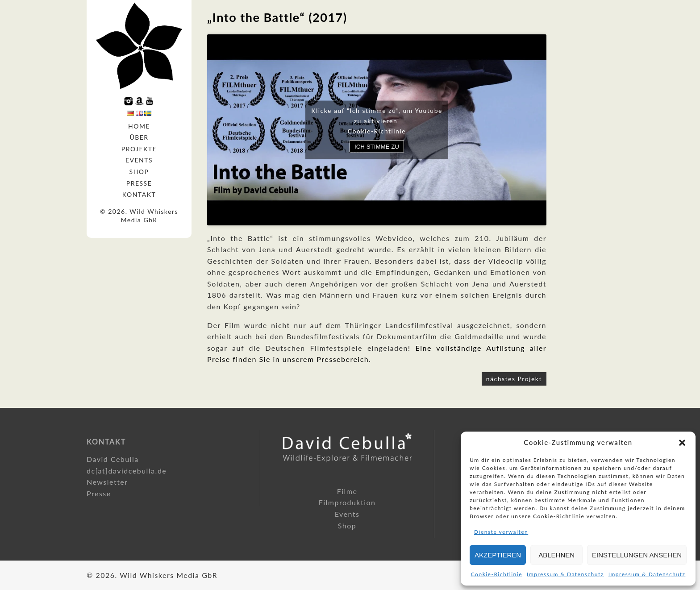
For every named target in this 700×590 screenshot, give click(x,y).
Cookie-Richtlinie (497, 574)
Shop (139, 172)
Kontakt (139, 194)
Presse (139, 183)
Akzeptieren (498, 555)
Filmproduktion (347, 502)
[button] (682, 443)
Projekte (139, 149)
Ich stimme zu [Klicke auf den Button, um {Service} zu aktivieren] (377, 146)
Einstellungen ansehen (637, 555)
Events (139, 160)
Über (139, 137)
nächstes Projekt (514, 379)
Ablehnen (556, 555)
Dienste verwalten (501, 532)
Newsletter (107, 482)
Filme (347, 491)
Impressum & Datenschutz (565, 574)
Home (139, 126)
